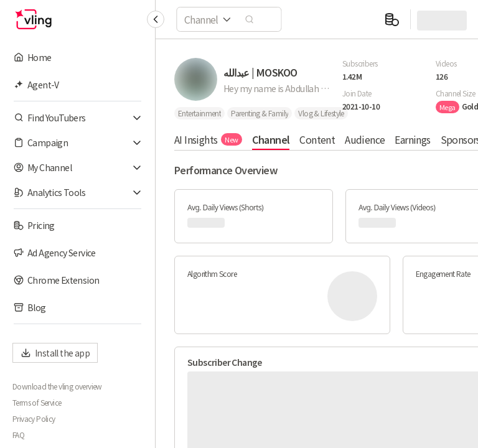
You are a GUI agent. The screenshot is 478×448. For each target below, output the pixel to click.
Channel (271, 139)
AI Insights (208, 139)
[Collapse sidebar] (156, 19)
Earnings (412, 139)
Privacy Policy (34, 419)
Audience (365, 139)
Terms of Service (37, 403)
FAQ (18, 435)
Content (317, 139)
